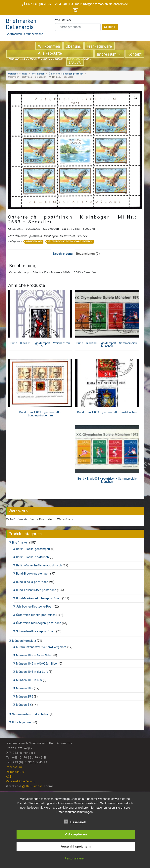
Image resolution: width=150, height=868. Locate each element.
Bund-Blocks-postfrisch (32, 582)
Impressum (109, 54)
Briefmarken (38, 74)
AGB (9, 777)
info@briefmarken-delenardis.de (105, 4)
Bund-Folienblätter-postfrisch (36, 590)
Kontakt (135, 54)
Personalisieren (75, 858)
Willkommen (49, 46)
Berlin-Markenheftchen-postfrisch (39, 565)
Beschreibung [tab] (63, 254)
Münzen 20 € (25, 688)
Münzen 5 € (24, 705)
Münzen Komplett (24, 641)
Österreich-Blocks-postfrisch (36, 615)
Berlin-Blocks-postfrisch (32, 557)
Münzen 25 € (25, 697)
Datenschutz (15, 772)
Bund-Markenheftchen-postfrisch (39, 598)
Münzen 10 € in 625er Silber (34, 655)
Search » (110, 27)
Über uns (73, 46)
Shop (25, 74)
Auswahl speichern (76, 846)
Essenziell (75, 822)
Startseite (13, 74)
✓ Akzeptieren (76, 834)
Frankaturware (99, 46)
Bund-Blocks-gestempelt (33, 574)
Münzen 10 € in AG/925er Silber (37, 664)
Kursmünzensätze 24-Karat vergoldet (41, 647)
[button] (135, 98)
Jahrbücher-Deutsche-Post (34, 607)
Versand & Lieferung (21, 781)
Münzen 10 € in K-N (29, 680)
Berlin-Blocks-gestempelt (33, 549)
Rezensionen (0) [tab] (88, 254)
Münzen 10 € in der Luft (32, 672)
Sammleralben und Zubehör (30, 714)
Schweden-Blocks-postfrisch (36, 631)
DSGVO (75, 62)
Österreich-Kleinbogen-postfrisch (66, 74)
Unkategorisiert (22, 722)
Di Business (32, 786)
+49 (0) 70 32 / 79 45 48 (50, 4)
